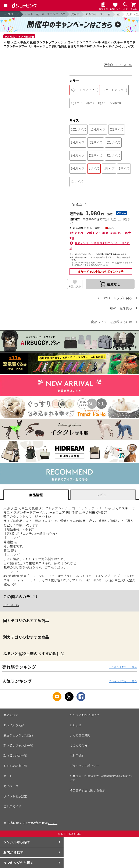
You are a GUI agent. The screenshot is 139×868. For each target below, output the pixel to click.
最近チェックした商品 (18, 735)
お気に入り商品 (14, 725)
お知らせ (75, 725)
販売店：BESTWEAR (118, 65)
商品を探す (11, 715)
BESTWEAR (11, 605)
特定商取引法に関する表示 (87, 790)
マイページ (11, 786)
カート (8, 776)
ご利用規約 (77, 756)
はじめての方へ (80, 745)
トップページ (10, 14)
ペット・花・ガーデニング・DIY (45, 14)
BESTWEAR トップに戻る (114, 298)
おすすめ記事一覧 (15, 766)
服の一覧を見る (121, 308)
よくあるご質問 (80, 735)
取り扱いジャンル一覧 (18, 745)
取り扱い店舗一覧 (15, 756)
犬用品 (75, 14)
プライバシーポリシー (84, 766)
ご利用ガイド (12, 806)
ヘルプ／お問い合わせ (84, 715)
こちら (53, 823)
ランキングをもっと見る (123, 667)
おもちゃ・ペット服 (98, 14)
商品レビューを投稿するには (112, 322)
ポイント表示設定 (15, 796)
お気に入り (75, 286)
